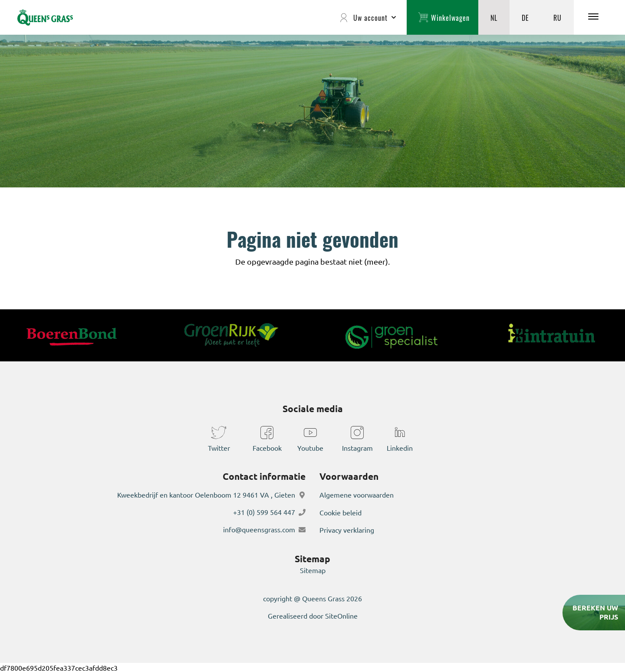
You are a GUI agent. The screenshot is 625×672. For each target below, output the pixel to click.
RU (558, 17)
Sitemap (313, 570)
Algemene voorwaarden (357, 495)
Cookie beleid (340, 512)
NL (494, 17)
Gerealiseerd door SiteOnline (313, 615)
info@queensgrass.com (259, 530)
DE (525, 17)
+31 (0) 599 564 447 (264, 512)
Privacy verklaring (347, 530)
